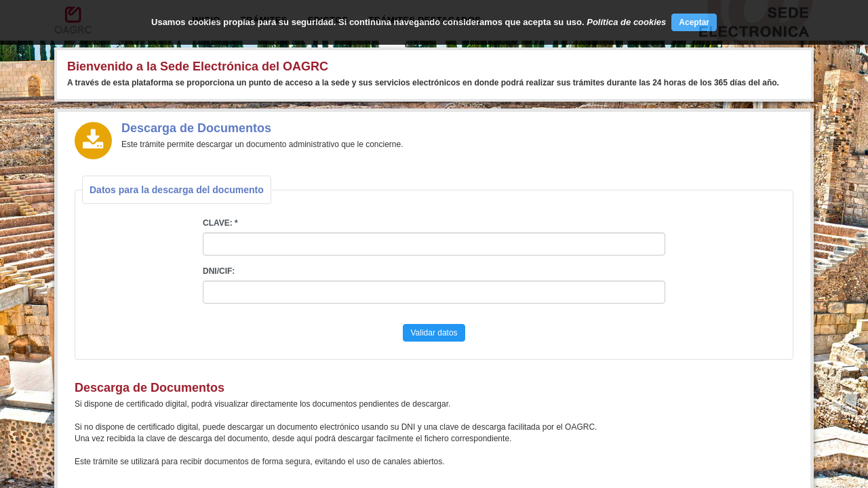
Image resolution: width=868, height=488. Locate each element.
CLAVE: (218, 223)
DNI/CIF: (219, 271)
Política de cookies (626, 22)
